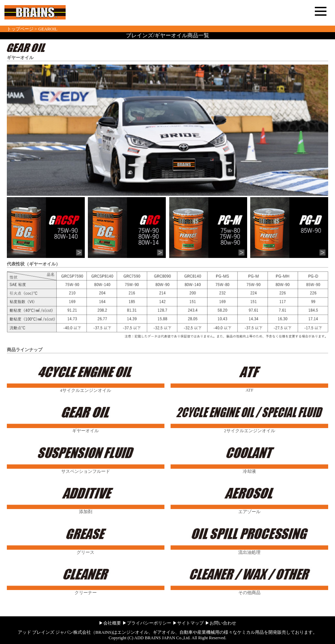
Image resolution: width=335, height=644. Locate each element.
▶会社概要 (110, 623)
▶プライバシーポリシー (147, 623)
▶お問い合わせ (221, 623)
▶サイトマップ (188, 623)
